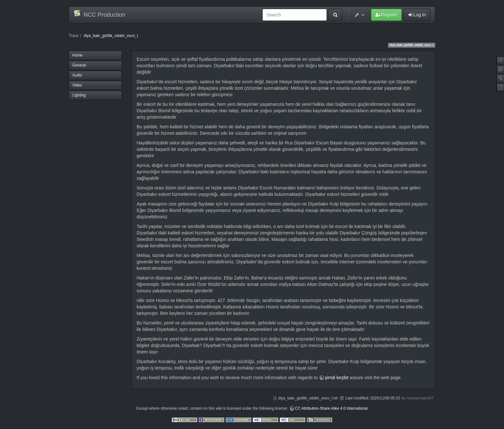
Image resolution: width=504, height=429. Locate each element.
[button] (359, 15)
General (79, 65)
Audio (77, 75)
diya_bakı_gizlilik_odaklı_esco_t (111, 36)
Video (77, 85)
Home (77, 55)
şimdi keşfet (337, 378)
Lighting (79, 95)
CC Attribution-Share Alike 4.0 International (331, 408)
